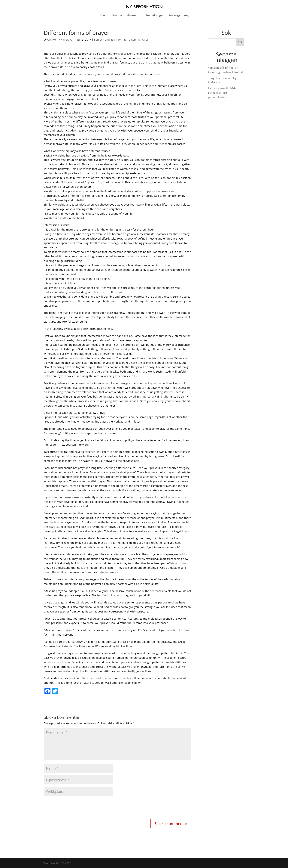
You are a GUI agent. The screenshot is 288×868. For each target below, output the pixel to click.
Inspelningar (155, 16)
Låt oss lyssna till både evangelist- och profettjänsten (222, 93)
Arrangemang (179, 16)
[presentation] (72, 808)
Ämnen (132, 16)
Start (103, 16)
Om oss (117, 16)
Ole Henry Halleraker (60, 40)
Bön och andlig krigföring (110, 40)
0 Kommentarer (139, 40)
